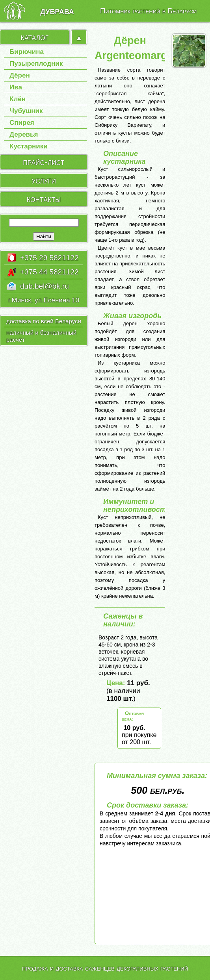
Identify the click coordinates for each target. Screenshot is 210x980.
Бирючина (27, 52)
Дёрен (20, 75)
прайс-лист (44, 162)
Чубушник (26, 111)
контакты (44, 199)
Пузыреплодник (36, 64)
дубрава (57, 11)
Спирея (22, 123)
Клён (18, 99)
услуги (44, 180)
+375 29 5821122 (49, 258)
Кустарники (29, 146)
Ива (16, 87)
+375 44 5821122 (49, 272)
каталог (35, 37)
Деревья (24, 134)
